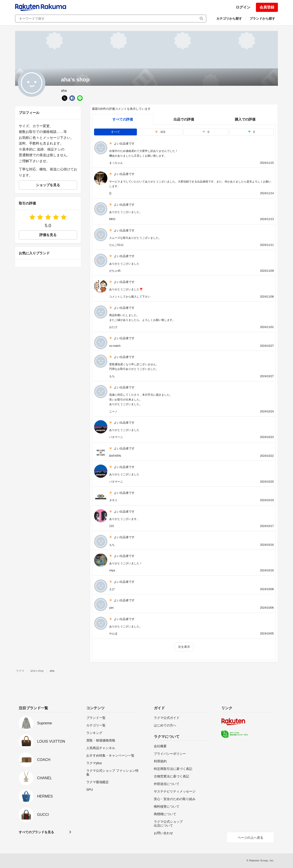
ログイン (243, 7)
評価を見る (48, 235)
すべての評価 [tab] (123, 119)
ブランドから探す (262, 19)
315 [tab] (160, 132)
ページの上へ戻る (250, 838)
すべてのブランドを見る (36, 832)
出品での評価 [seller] (184, 119)
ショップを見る (48, 185)
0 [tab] (206, 132)
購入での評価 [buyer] (245, 119)
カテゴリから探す (229, 19)
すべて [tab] (115, 132)
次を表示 (184, 647)
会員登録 (267, 7)
